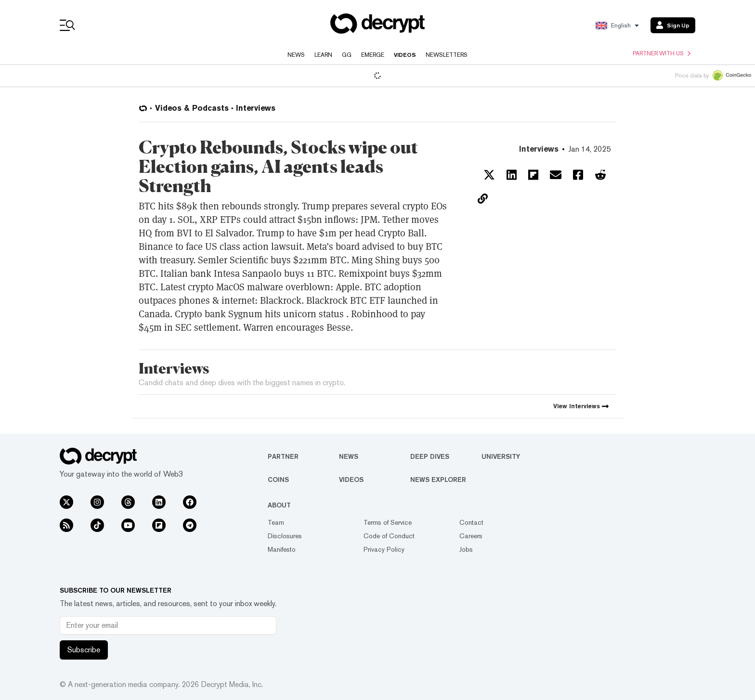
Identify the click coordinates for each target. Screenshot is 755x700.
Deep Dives (430, 456)
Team (276, 522)
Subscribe (84, 650)
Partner (283, 456)
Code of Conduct (389, 536)
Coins (278, 480)
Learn (323, 55)
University (501, 456)
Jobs (466, 549)
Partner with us (662, 53)
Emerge (373, 55)
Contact (471, 522)
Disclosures (285, 536)
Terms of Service (388, 522)
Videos (405, 55)
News (296, 55)
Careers (471, 536)
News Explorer (438, 480)
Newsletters (447, 55)
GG (347, 55)
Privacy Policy (384, 549)
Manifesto (282, 549)
